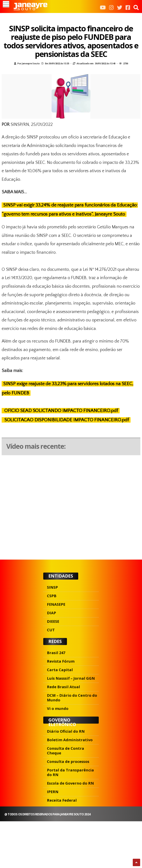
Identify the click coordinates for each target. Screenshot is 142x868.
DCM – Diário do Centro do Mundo (72, 698)
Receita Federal (62, 800)
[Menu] (6, 4)
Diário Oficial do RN (66, 731)
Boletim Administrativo (70, 740)
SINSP (52, 587)
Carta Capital (60, 670)
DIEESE (53, 621)
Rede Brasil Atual (64, 687)
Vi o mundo (58, 709)
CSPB (52, 596)
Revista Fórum (61, 661)
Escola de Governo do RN (70, 783)
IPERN (53, 792)
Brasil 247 (56, 653)
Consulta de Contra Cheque (66, 751)
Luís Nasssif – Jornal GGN (71, 678)
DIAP (51, 613)
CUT (51, 630)
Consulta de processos (68, 762)
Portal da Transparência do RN (70, 772)
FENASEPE (56, 604)
